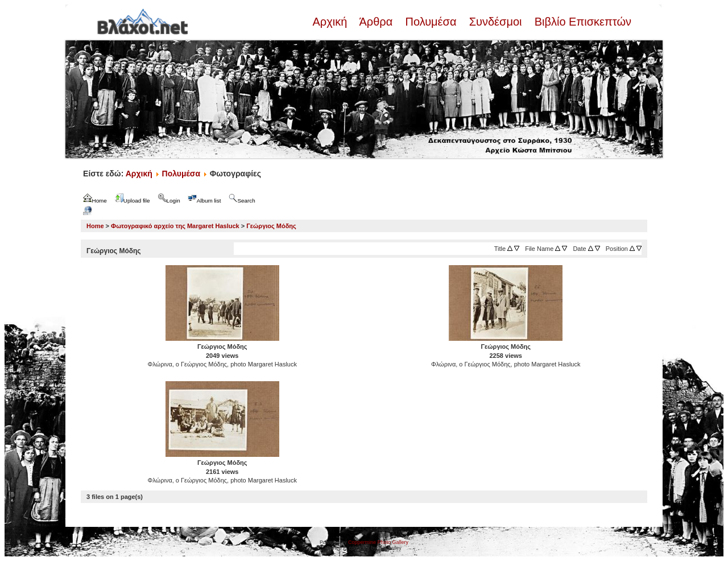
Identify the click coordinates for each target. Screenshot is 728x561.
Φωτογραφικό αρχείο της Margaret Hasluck (175, 226)
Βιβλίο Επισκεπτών (581, 22)
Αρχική (331, 22)
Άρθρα (376, 22)
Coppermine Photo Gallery (378, 542)
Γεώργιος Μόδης (271, 226)
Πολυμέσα (431, 22)
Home (95, 226)
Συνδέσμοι (495, 22)
